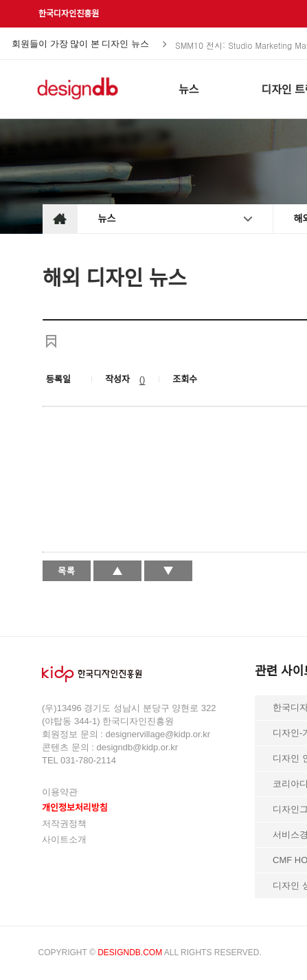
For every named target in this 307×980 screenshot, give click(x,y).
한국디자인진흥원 (69, 14)
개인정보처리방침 (75, 808)
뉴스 (107, 219)
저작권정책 (64, 824)
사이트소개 (64, 839)
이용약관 (60, 792)
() (143, 379)
